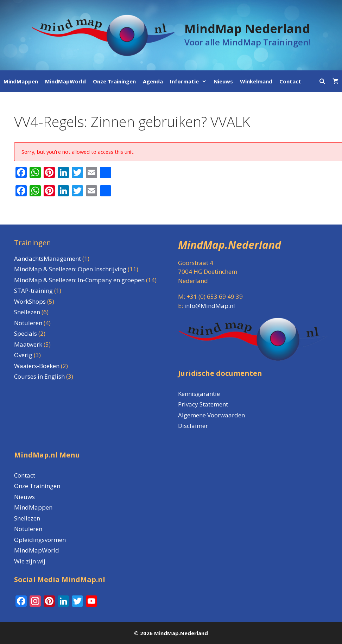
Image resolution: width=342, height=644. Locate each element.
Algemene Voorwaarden (211, 415)
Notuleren (28, 529)
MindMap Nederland (247, 29)
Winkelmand (256, 81)
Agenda (153, 81)
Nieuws (223, 81)
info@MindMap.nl (210, 306)
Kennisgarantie (199, 394)
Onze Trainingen (114, 81)
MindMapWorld (65, 81)
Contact (290, 81)
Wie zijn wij (30, 561)
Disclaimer (193, 426)
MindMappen (21, 81)
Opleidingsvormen (40, 540)
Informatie (190, 81)
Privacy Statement (203, 404)
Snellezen (27, 518)
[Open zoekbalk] (322, 81)
